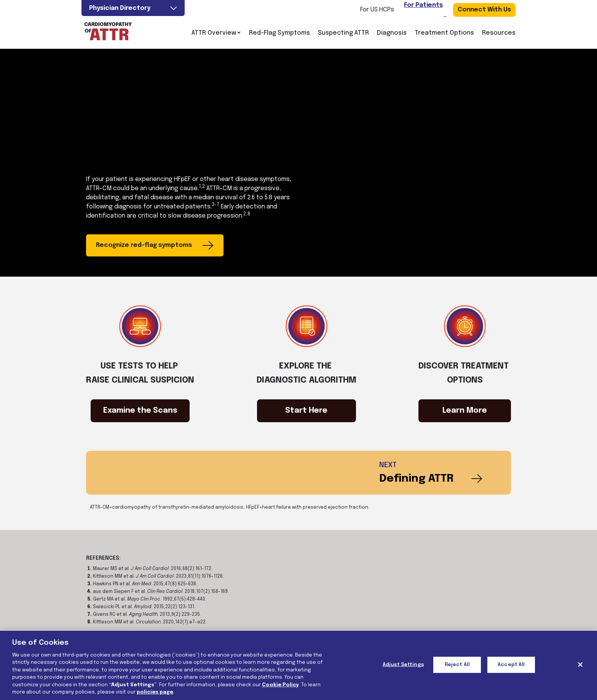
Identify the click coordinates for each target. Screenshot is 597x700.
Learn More (465, 411)
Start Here (306, 411)
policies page (155, 692)
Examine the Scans (140, 411)
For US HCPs (377, 10)
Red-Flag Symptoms (279, 33)
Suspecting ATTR (343, 33)
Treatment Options (444, 33)
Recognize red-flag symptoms (155, 245)
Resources (499, 33)
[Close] (580, 665)
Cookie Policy (280, 685)
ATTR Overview (216, 33)
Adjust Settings (403, 665)
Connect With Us (484, 10)
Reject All (457, 665)
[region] (298, 665)
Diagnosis (392, 33)
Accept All (511, 665)
